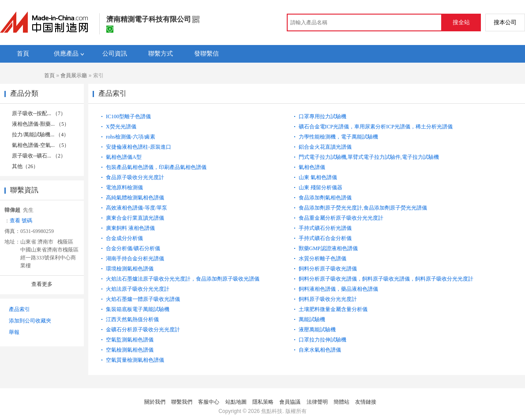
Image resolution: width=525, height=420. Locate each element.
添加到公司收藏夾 (30, 321)
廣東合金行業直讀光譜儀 (135, 218)
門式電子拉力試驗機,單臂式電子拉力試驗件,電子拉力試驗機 (369, 157)
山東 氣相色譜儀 (318, 177)
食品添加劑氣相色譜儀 (325, 198)
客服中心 (209, 402)
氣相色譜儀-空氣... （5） (41, 145)
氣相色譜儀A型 (124, 157)
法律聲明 (317, 402)
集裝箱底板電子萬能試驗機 (138, 309)
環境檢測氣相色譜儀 (130, 269)
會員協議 (290, 402)
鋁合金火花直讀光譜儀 (325, 147)
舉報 (14, 332)
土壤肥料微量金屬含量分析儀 (333, 309)
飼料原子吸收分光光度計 (328, 299)
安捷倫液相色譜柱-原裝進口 (139, 147)
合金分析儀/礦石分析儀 (133, 248)
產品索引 (19, 309)
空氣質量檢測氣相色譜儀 (135, 360)
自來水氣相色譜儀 (320, 350)
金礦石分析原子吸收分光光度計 (143, 330)
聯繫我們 (182, 402)
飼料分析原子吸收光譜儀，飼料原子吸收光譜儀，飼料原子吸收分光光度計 (386, 279)
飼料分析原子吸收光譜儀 (328, 269)
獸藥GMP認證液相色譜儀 (328, 248)
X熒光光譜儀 (121, 127)
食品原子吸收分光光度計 (135, 177)
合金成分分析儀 (124, 238)
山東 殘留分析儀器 (321, 187)
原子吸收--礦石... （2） (39, 156)
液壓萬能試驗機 (317, 330)
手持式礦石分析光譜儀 (325, 228)
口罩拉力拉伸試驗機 (322, 340)
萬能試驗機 (312, 319)
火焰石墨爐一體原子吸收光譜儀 (143, 299)
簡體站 (341, 402)
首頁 (49, 75)
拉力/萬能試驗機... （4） (40, 135)
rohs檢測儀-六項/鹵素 (131, 137)
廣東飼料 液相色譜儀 (130, 228)
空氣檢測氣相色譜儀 (130, 350)
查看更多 (42, 284)
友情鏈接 (366, 402)
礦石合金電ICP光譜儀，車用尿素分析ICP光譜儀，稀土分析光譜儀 (376, 127)
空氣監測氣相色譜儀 (130, 340)
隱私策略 (263, 402)
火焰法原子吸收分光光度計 (138, 289)
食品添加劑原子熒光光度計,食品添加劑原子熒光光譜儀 (363, 208)
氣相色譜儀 (312, 167)
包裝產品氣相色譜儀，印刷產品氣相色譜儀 (156, 167)
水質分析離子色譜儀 (322, 259)
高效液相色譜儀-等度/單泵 (137, 208)
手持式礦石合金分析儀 (325, 238)
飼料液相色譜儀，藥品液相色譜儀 (338, 289)
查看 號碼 (21, 221)
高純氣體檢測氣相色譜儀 (135, 198)
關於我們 (155, 402)
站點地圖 (236, 402)
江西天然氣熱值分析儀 (132, 319)
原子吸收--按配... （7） (39, 113)
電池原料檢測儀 (124, 187)
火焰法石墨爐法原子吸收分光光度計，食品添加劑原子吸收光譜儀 (183, 279)
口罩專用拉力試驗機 (322, 116)
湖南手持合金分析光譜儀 (135, 259)
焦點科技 (272, 411)
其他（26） (25, 166)
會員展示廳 (74, 75)
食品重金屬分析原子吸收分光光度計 (341, 218)
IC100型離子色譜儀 (128, 116)
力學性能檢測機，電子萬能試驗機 (338, 137)
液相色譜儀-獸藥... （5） (41, 124)
